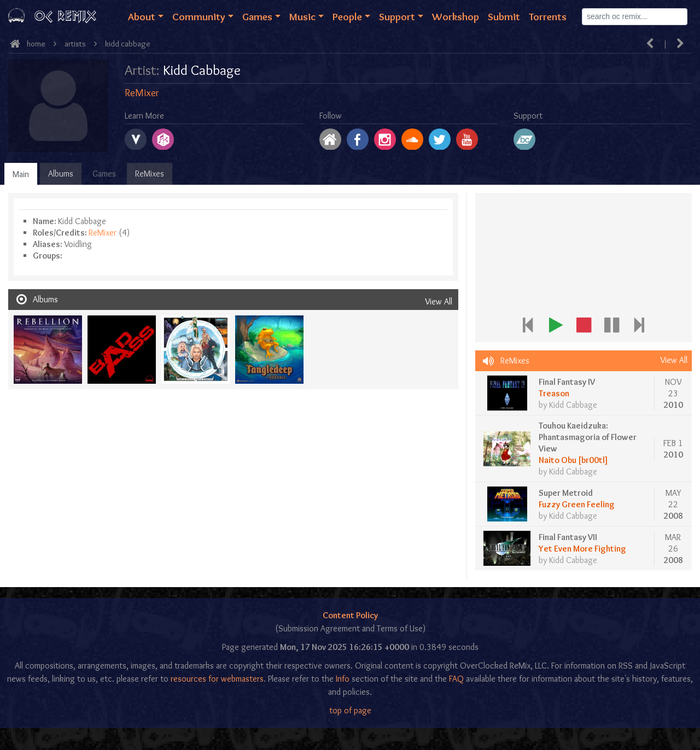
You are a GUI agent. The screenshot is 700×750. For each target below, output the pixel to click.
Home (36, 44)
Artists (75, 44)
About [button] (142, 16)
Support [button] (397, 16)
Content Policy (350, 615)
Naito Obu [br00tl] (573, 460)
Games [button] (257, 16)
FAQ (456, 679)
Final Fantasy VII (568, 537)
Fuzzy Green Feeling (577, 504)
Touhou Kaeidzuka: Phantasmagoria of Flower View (588, 437)
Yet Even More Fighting (582, 549)
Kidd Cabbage (128, 44)
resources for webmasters (217, 679)
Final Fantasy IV (567, 382)
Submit (504, 16)
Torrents (548, 16)
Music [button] (302, 16)
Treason (554, 393)
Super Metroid (566, 493)
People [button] (347, 16)
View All (439, 301)
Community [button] (199, 16)
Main (21, 174)
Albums (61, 174)
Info (343, 679)
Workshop (456, 16)
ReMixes (150, 174)
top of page (350, 710)
